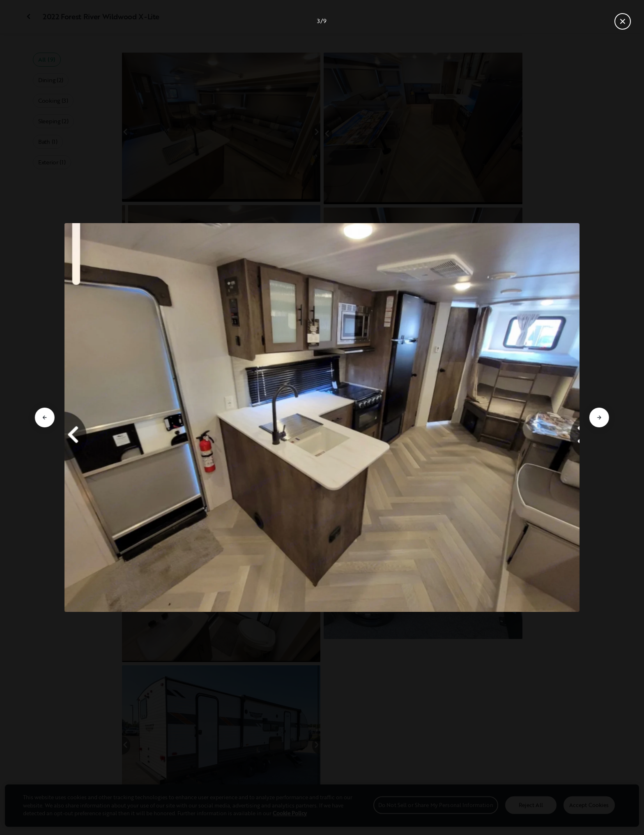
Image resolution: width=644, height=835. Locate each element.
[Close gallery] (623, 21)
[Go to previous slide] (45, 417)
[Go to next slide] (599, 417)
